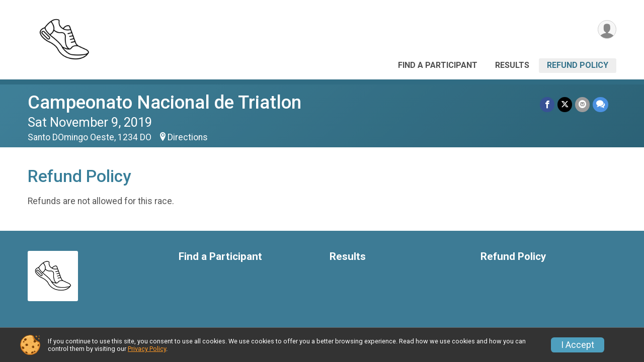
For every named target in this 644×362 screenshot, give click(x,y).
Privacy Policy (147, 349)
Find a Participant (438, 65)
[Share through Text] (600, 104)
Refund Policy (578, 65)
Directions (188, 137)
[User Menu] (607, 29)
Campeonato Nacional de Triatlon (165, 102)
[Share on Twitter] (565, 104)
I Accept (578, 345)
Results (512, 65)
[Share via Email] (582, 104)
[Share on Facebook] (547, 104)
